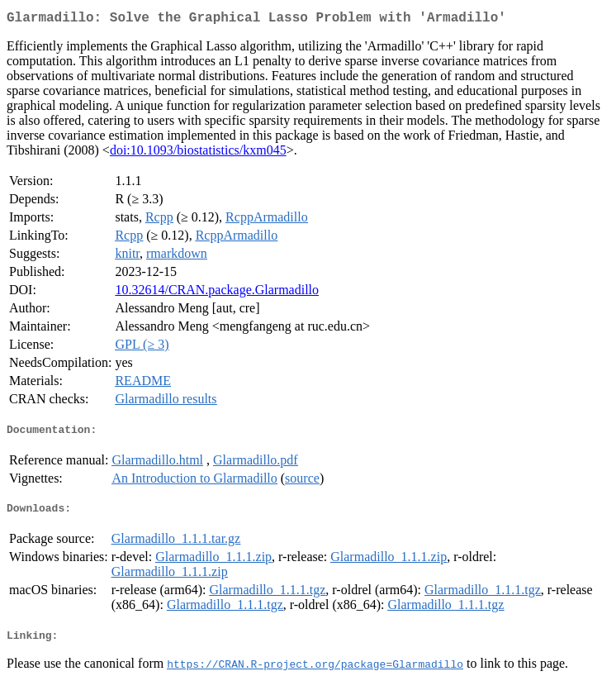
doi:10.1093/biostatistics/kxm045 (198, 153)
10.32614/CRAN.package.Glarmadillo (217, 293)
